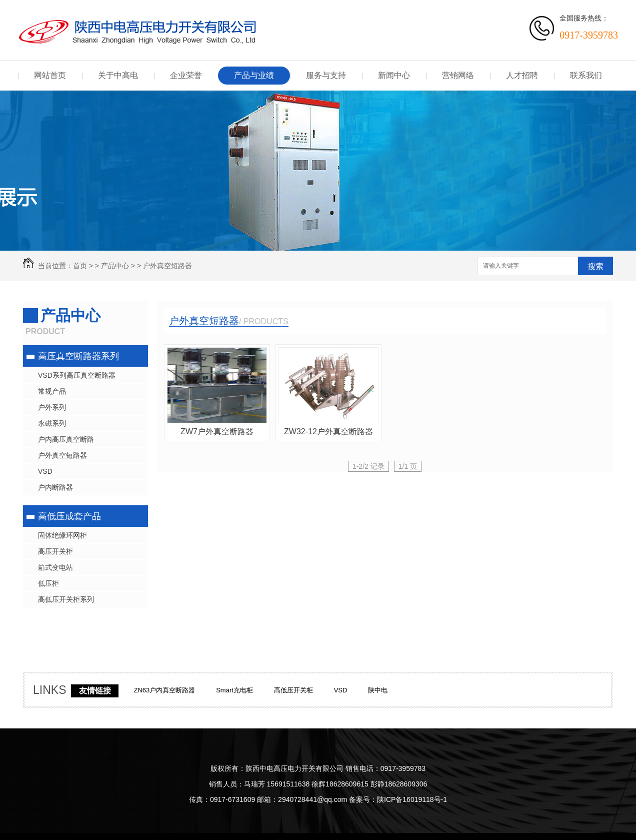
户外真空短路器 (167, 266)
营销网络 (458, 75)
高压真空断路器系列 (78, 356)
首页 (80, 266)
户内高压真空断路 (66, 439)
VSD (45, 471)
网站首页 (50, 75)
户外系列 (52, 407)
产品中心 (115, 266)
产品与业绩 (254, 75)
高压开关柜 (55, 551)
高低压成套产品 (69, 516)
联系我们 (586, 75)
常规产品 (52, 391)
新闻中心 (394, 75)
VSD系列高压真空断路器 (77, 375)
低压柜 (48, 583)
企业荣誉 (186, 75)
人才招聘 (522, 75)
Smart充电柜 (234, 690)
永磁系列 (52, 423)
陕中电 (378, 690)
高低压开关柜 (293, 690)
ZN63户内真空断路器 (164, 690)
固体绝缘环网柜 (62, 535)
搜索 (595, 266)
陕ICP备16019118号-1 (412, 799)
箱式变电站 (55, 567)
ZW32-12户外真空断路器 (328, 432)
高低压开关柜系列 (66, 599)
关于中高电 (118, 75)
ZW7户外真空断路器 (217, 432)
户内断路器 (55, 487)
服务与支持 (326, 75)
